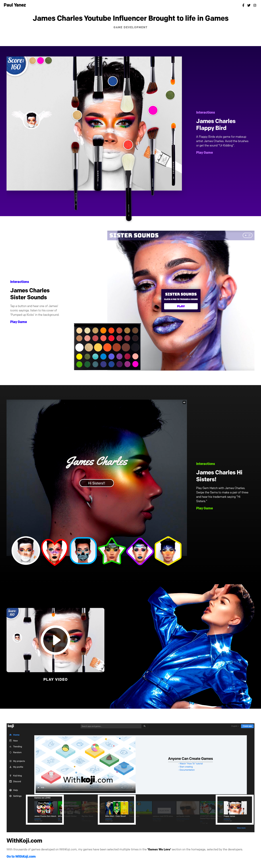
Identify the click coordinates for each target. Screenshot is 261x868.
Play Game (204, 153)
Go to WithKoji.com (21, 857)
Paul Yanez (15, 5)
